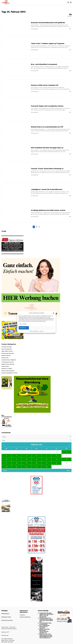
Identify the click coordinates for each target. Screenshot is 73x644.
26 (26, 467)
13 (36, 459)
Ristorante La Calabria (7, 369)
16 (66, 459)
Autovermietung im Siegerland (9, 360)
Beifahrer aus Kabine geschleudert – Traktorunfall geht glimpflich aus (45, 631)
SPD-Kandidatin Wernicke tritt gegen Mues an (47, 148)
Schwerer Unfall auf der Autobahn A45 (45, 85)
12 (26, 459)
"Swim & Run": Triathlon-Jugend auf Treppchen (48, 43)
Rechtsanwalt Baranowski (8, 353)
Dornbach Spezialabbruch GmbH (9, 373)
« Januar (5, 470)
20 (36, 463)
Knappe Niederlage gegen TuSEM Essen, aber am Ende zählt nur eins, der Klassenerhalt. (46, 615)
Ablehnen (33, 331)
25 (16, 467)
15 (56, 459)
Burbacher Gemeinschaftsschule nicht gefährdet (48, 23)
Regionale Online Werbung (8, 364)
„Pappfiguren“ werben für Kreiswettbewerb (47, 189)
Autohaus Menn (5, 366)
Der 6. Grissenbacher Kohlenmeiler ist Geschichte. (44, 627)
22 (57, 463)
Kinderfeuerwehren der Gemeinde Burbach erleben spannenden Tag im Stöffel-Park (46, 620)
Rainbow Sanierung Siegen (8, 371)
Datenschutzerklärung (34, 335)
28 (46, 467)
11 (16, 459)
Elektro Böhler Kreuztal (7, 351)
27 (36, 467)
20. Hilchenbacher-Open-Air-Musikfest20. (46, 624)
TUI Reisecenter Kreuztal (7, 362)
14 (46, 459)
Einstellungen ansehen (47, 331)
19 (27, 463)
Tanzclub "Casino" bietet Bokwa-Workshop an (47, 169)
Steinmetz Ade (5, 358)
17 (6, 463)
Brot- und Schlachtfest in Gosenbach (44, 64)
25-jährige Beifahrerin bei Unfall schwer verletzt (48, 210)
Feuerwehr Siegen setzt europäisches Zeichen (47, 106)
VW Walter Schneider (7, 347)
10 (6, 459)
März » (69, 470)
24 (6, 467)
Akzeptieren (23, 331)
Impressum (42, 335)
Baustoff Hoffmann (6, 355)
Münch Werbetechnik (7, 349)
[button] (54, 316)
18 (17, 463)
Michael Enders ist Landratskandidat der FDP (47, 127)
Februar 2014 (36, 445)
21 (47, 463)
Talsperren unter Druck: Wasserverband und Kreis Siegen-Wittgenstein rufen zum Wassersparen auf (46, 636)
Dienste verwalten (23, 327)
